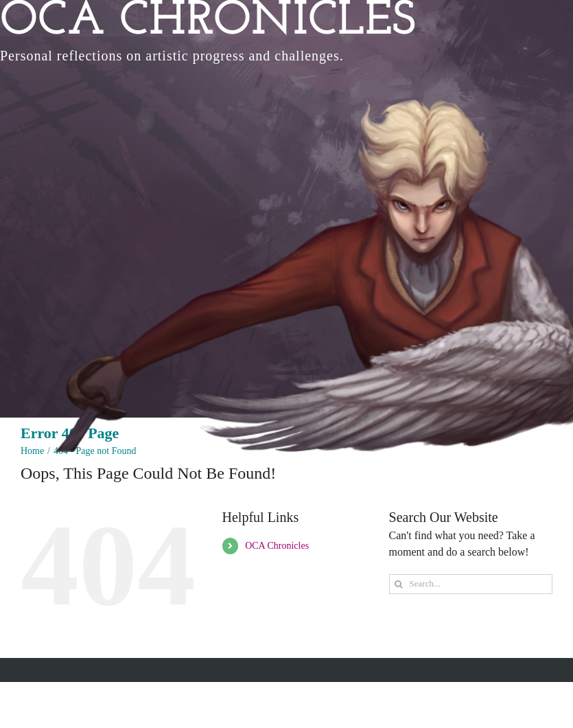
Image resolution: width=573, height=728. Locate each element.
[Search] (399, 584)
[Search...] (471, 584)
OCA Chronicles (277, 546)
